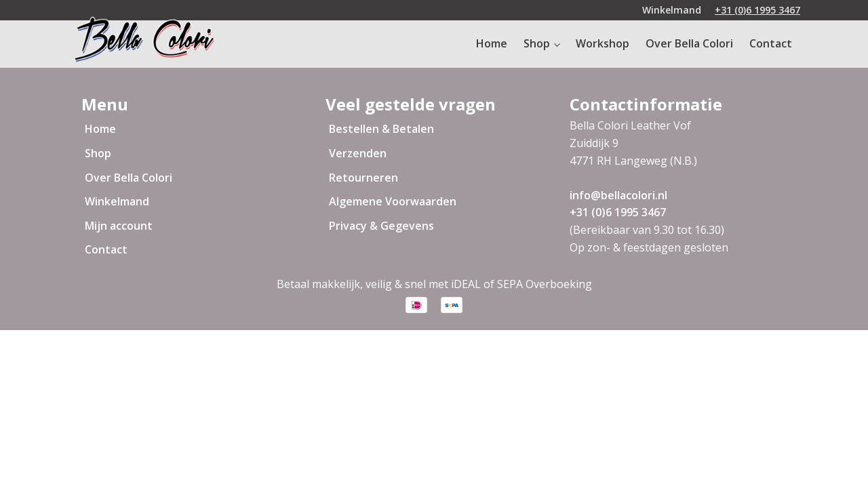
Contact (771, 43)
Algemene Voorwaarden (393, 201)
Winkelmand (117, 201)
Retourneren (363, 178)
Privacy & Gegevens (381, 226)
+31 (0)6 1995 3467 (757, 10)
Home (492, 43)
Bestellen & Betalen (381, 129)
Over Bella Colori (689, 43)
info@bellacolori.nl (618, 195)
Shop (537, 43)
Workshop (603, 43)
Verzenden (358, 153)
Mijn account (119, 226)
